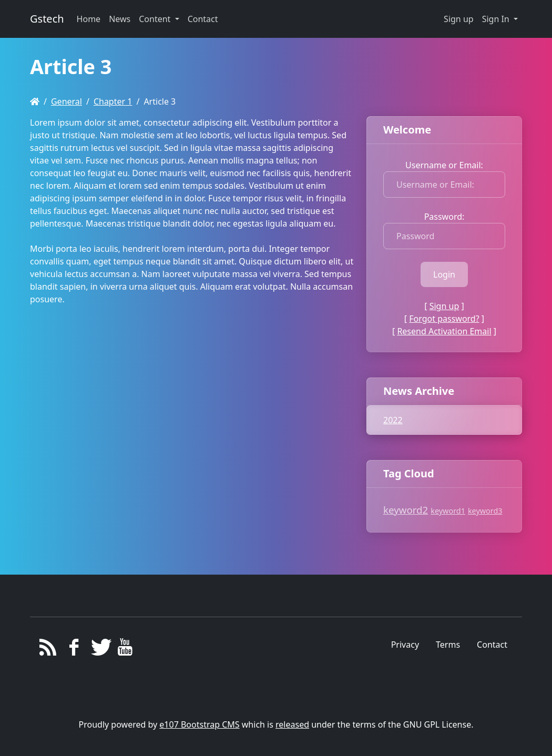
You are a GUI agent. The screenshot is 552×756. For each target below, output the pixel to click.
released (292, 724)
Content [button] (156, 19)
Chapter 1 (113, 101)
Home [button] (89, 19)
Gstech (47, 19)
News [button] (120, 19)
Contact (492, 645)
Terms (448, 645)
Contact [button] (203, 19)
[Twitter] (100, 650)
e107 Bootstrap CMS (199, 724)
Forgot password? (444, 319)
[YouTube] (125, 650)
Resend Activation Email (444, 331)
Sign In (497, 19)
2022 (393, 420)
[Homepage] (35, 101)
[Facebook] (74, 650)
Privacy (405, 645)
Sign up (459, 19)
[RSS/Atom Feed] (48, 650)
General (67, 101)
